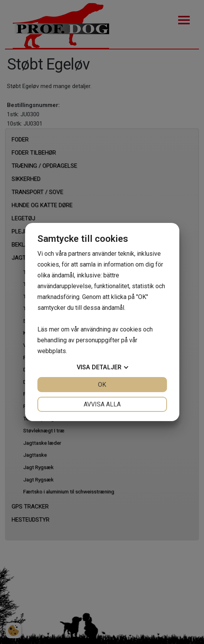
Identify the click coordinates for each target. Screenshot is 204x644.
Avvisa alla (102, 404)
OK (102, 385)
